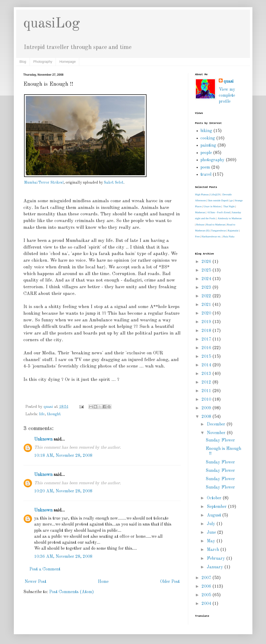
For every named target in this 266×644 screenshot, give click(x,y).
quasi (229, 81)
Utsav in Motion (212, 206)
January (216, 567)
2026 (207, 262)
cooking (208, 138)
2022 (207, 296)
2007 (207, 578)
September (217, 507)
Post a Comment (45, 569)
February (216, 559)
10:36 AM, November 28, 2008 (63, 557)
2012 (207, 382)
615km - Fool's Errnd (219, 212)
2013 (207, 374)
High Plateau (202, 194)
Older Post (170, 582)
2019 (207, 322)
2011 (207, 391)
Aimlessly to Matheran (230, 218)
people (206, 153)
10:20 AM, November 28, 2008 (63, 491)
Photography (43, 62)
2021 (207, 305)
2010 (207, 399)
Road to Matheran (216, 224)
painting (208, 145)
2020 (207, 313)
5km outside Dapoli (218, 200)
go (232, 200)
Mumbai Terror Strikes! (44, 183)
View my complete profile (227, 96)
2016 (207, 348)
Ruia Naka (229, 236)
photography (212, 160)
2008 (207, 417)
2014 (207, 365)
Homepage (68, 62)
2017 (207, 339)
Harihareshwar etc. (211, 236)
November (217, 433)
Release (200, 224)
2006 (207, 586)
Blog (23, 62)
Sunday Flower (220, 440)
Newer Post (35, 582)
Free (198, 236)
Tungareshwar (219, 230)
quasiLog (52, 24)
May (212, 541)
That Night (229, 206)
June (212, 532)
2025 (207, 270)
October (215, 498)
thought (54, 414)
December (217, 424)
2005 (207, 595)
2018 (207, 331)
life (42, 414)
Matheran (200, 212)
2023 (207, 287)
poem (205, 167)
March (214, 550)
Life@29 (215, 194)
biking (206, 131)
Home (103, 582)
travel (206, 175)
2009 (207, 408)
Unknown (43, 439)
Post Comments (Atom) (71, 592)
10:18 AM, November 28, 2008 (63, 456)
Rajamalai (233, 230)
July (212, 524)
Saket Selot (114, 183)
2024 (207, 279)
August (214, 515)
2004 (207, 604)
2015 (207, 357)
